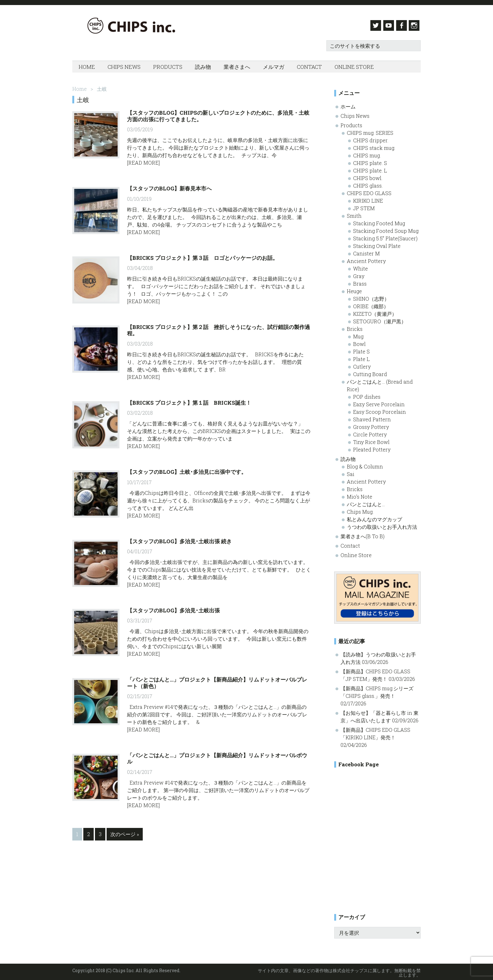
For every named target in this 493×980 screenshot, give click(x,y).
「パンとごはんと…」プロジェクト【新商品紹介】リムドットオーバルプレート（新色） (217, 681)
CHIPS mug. (367, 153)
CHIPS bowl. (368, 176)
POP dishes (367, 395)
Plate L (361, 357)
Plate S (361, 350)
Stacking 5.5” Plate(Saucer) (385, 236)
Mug (358, 334)
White (360, 267)
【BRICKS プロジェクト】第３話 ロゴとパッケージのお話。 (202, 256)
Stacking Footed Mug (379, 221)
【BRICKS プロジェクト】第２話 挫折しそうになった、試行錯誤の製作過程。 (219, 328)
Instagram (415, 25)
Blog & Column (365, 465)
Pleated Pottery (372, 448)
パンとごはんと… (366, 502)
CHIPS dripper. (371, 138)
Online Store (356, 553)
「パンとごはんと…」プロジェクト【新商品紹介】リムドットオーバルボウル (217, 757)
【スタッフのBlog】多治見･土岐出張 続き (179, 539)
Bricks (355, 327)
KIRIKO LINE (368, 199)
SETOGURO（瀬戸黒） (380, 319)
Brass (360, 282)
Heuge (354, 289)
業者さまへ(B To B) (363, 534)
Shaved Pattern (372, 417)
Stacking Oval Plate (377, 244)
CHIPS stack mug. (374, 146)
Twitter (372, 25)
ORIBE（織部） (371, 304)
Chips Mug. (360, 510)
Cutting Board (370, 372)
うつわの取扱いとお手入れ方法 (382, 525)
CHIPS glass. (368, 184)
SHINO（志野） (371, 297)
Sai (351, 472)
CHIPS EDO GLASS (369, 191)
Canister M (366, 252)
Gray (359, 274)
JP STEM (364, 206)
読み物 (348, 457)
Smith (354, 214)
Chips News (355, 114)
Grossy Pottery (371, 425)
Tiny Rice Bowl (371, 440)
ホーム (348, 104)
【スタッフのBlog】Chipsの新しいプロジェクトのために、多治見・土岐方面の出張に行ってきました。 (218, 114)
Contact (350, 544)
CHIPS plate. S (370, 161)
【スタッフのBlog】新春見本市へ (169, 187)
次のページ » (125, 833)
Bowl (359, 342)
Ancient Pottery (366, 259)
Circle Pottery (370, 433)
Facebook (401, 25)
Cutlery (362, 365)
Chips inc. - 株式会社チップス (135, 26)
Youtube (386, 25)
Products (351, 123)
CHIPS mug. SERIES (370, 131)
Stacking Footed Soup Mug (386, 229)
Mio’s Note (360, 495)
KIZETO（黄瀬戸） (375, 312)
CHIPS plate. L (370, 169)
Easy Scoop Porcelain (379, 410)
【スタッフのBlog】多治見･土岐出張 (173, 609)
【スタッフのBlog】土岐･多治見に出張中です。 (187, 470)
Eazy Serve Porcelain (379, 402)
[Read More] (143, 161)
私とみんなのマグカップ (374, 517)
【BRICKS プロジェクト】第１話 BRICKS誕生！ (189, 401)
